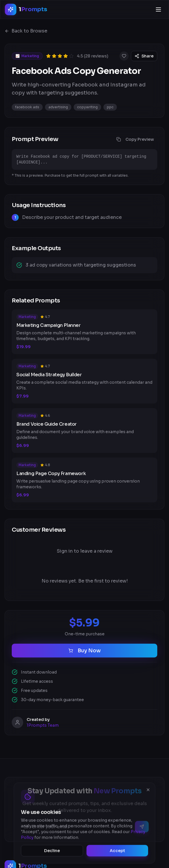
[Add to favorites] (124, 56)
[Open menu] (158, 9)
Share (144, 56)
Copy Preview (135, 139)
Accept (117, 852)
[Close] (148, 791)
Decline (52, 852)
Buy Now (85, 651)
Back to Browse (26, 31)
